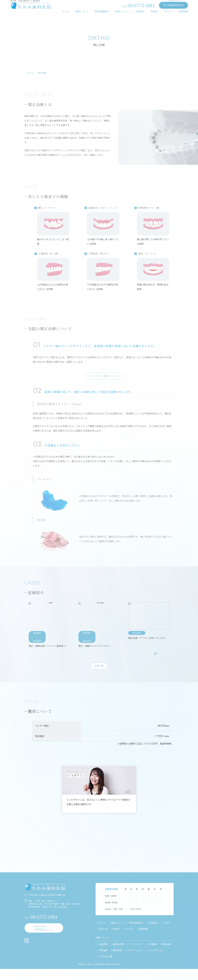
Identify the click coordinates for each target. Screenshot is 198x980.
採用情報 (183, 11)
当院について (82, 11)
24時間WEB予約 (173, 4)
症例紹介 (140, 11)
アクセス (168, 11)
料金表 (154, 11)
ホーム (66, 11)
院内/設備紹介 (102, 11)
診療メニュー (122, 11)
